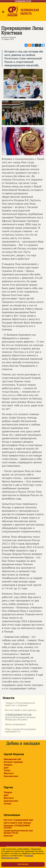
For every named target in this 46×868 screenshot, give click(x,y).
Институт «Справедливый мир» (18, 820)
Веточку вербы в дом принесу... (20, 711)
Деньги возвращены (14, 725)
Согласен (23, 864)
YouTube (7, 804)
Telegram (8, 765)
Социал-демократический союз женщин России (18, 832)
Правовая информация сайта (17, 857)
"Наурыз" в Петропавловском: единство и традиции (19, 704)
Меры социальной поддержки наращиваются (19, 730)
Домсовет (8, 836)
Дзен (6, 768)
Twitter (7, 771)
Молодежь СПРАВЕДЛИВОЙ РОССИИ (17, 827)
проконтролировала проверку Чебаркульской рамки (19, 717)
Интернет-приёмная (13, 762)
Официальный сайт (12, 759)
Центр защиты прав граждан (17, 823)
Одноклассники (11, 776)
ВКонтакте (9, 773)
